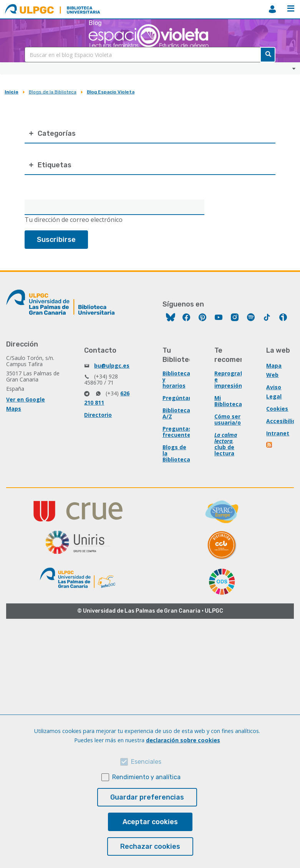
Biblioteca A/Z (176, 413)
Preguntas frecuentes (178, 432)
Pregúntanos (181, 398)
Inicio (12, 92)
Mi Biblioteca (228, 401)
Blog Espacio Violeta (111, 92)
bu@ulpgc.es (112, 366)
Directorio (98, 415)
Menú (291, 8)
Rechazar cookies (150, 846)
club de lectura (224, 450)
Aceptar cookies (150, 822)
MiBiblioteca (272, 9)
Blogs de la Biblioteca (53, 92)
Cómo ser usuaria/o (228, 419)
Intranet (278, 433)
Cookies (277, 409)
